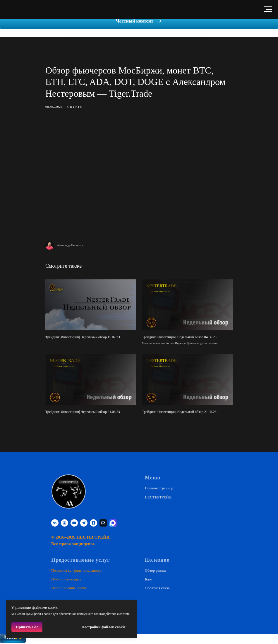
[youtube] (74, 523)
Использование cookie (69, 588)
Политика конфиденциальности (77, 570)
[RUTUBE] (103, 523)
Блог (149, 579)
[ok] (65, 523)
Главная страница (159, 488)
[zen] (93, 523)
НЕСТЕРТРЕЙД (158, 497)
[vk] (55, 523)
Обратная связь (157, 588)
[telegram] (84, 523)
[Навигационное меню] (268, 9)
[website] (113, 523)
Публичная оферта (66, 579)
